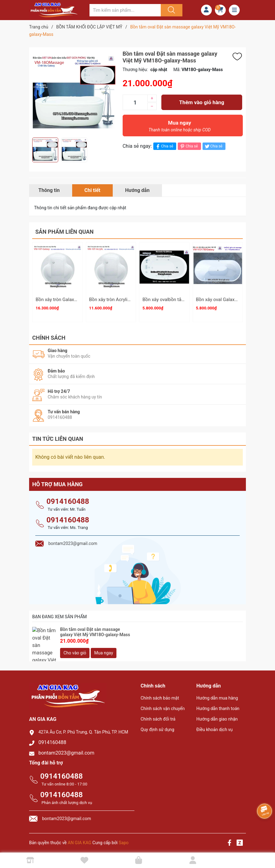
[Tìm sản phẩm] (125, 10)
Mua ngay (180, 128)
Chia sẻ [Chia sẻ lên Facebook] (164, 146)
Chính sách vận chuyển (163, 706)
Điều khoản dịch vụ (214, 727)
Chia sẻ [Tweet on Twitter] (213, 146)
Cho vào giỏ (75, 650)
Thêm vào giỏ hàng (202, 102)
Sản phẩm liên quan (64, 232)
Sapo (124, 840)
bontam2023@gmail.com (66, 750)
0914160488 (68, 499)
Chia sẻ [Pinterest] (188, 146)
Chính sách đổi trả (158, 716)
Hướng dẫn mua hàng (217, 695)
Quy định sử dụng (157, 727)
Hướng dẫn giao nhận (217, 716)
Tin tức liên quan (58, 436)
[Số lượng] (135, 102)
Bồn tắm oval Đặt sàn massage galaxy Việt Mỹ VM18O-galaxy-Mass (95, 630)
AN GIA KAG (80, 840)
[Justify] (171, 10)
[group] (74, 92)
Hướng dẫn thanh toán (218, 706)
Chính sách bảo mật (160, 695)
